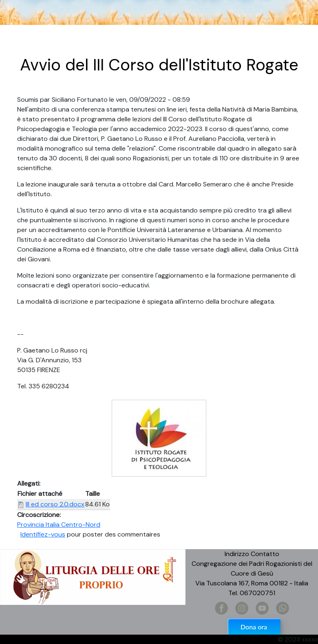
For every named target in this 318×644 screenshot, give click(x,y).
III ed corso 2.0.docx (55, 504)
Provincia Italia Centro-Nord (59, 525)
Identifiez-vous (43, 534)
